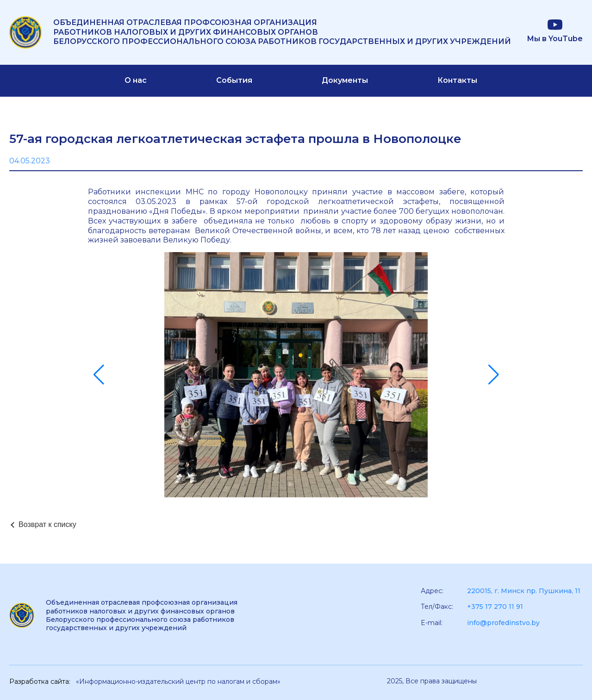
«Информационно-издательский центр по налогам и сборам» (178, 681)
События (234, 80)
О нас (136, 80)
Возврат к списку (47, 524)
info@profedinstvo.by (503, 623)
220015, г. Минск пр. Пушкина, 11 (524, 591)
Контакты (457, 80)
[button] (99, 375)
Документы (345, 80)
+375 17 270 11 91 (495, 607)
